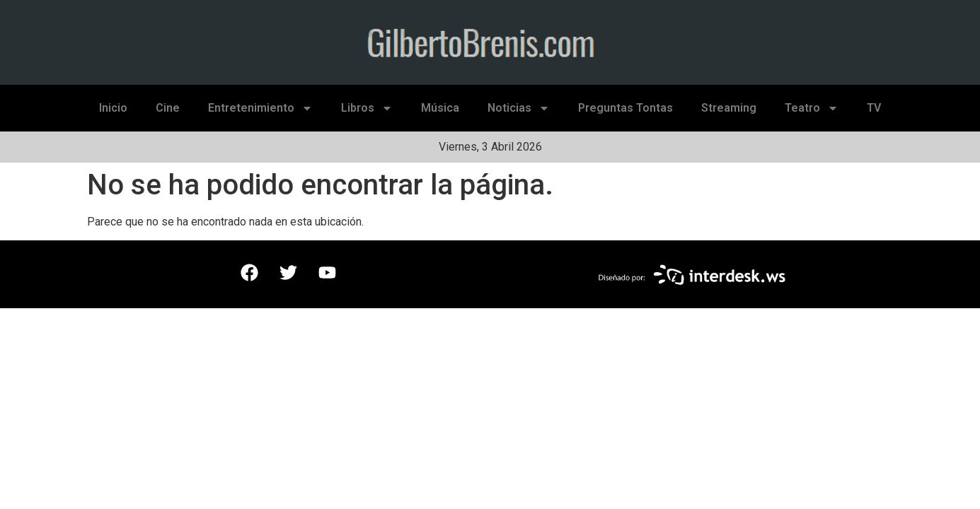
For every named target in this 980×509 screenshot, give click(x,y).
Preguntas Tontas (626, 108)
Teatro (812, 108)
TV (874, 108)
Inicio (113, 108)
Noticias (519, 108)
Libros (367, 108)
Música (440, 108)
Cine (168, 108)
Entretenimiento (260, 108)
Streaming (729, 108)
